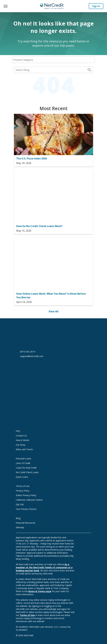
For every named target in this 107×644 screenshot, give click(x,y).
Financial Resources (26, 523)
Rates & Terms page (40, 591)
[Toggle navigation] (6, 6)
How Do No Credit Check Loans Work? (39, 226)
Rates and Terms (24, 449)
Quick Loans (22, 477)
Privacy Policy (23, 491)
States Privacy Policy (26, 495)
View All (53, 311)
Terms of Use (23, 486)
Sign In (96, 6)
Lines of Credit (23, 463)
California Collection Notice (29, 500)
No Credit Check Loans (27, 472)
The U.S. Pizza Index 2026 (32, 158)
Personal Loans (24, 459)
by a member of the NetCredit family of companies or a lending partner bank (44, 567)
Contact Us (21, 436)
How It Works (23, 440)
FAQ (18, 431)
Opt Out (20, 504)
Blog (18, 518)
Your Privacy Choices (29, 509)
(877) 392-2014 (28, 352)
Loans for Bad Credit (26, 468)
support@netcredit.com (32, 356)
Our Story (21, 445)
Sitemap (20, 527)
